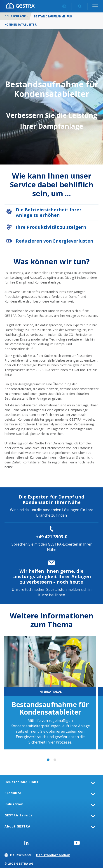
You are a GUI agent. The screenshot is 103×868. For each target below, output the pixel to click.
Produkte (13, 793)
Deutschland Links (21, 782)
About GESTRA (18, 826)
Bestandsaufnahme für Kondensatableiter (50, 708)
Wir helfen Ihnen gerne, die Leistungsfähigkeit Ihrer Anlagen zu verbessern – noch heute (52, 576)
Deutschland (15, 16)
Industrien (14, 804)
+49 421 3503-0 (52, 537)
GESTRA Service (19, 815)
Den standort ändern (53, 855)
